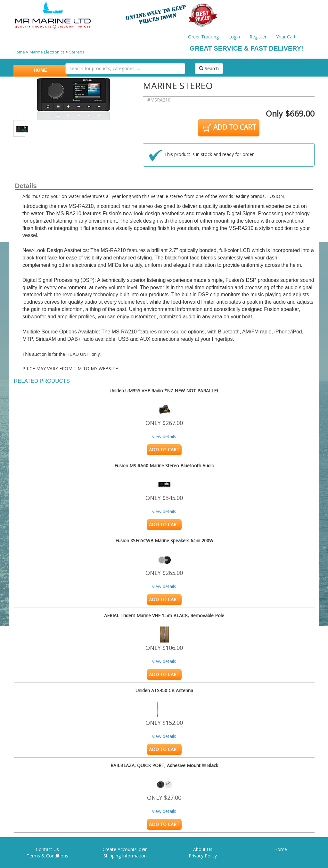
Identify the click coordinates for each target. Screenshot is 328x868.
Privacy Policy (203, 856)
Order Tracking (203, 37)
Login (234, 37)
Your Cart (286, 37)
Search (209, 68)
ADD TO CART (229, 128)
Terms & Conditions (47, 856)
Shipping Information (125, 856)
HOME (40, 70)
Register (258, 37)
